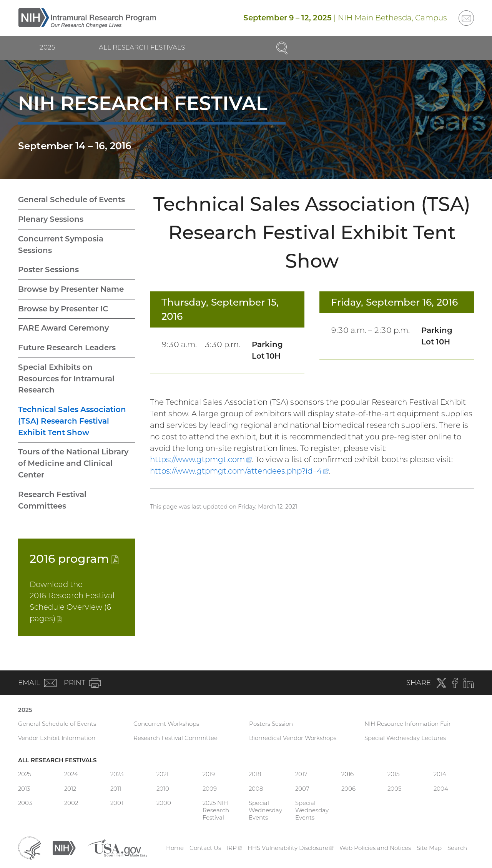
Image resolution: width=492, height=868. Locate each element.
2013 (24, 789)
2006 (348, 789)
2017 (301, 774)
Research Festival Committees (52, 500)
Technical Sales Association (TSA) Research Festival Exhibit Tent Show (72, 421)
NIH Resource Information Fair (408, 724)
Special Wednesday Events (265, 810)
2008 (256, 789)
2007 (302, 789)
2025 (47, 47)
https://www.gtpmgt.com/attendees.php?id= (239, 471)
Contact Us (205, 848)
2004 (441, 789)
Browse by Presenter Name (71, 289)
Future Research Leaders (67, 348)
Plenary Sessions (51, 219)
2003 (25, 803)
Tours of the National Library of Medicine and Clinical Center (73, 463)
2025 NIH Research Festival (216, 810)
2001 (117, 803)
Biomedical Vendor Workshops (293, 738)
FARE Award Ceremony (63, 328)
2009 (210, 789)
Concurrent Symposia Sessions (61, 244)
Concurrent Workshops (166, 724)
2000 (164, 803)
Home (175, 848)
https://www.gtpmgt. (201, 459)
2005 (394, 789)
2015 (393, 774)
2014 (440, 774)
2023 (117, 774)
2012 (70, 789)
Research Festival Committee (175, 738)
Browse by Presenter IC (63, 309)
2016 (74, 559)
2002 (71, 803)
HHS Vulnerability (291, 848)
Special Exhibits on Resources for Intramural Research (66, 379)
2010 (163, 789)
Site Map (429, 848)
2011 (116, 789)
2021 (162, 774)
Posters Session (271, 724)
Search (457, 848)
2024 (71, 774)
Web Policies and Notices (375, 848)
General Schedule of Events (71, 200)
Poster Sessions (48, 269)
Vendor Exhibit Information (57, 738)
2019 (209, 774)
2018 (255, 774)
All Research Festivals (142, 47)
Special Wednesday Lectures (405, 738)
